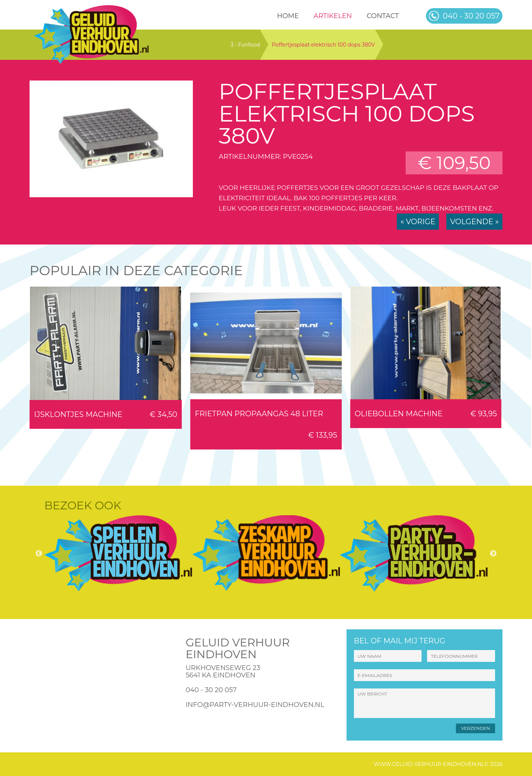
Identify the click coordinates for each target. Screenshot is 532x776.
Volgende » (474, 222)
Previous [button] (39, 554)
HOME (288, 16)
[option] (118, 553)
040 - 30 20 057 (211, 690)
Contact (383, 16)
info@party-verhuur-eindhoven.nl (255, 705)
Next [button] (493, 554)
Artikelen (333, 16)
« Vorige (418, 222)
